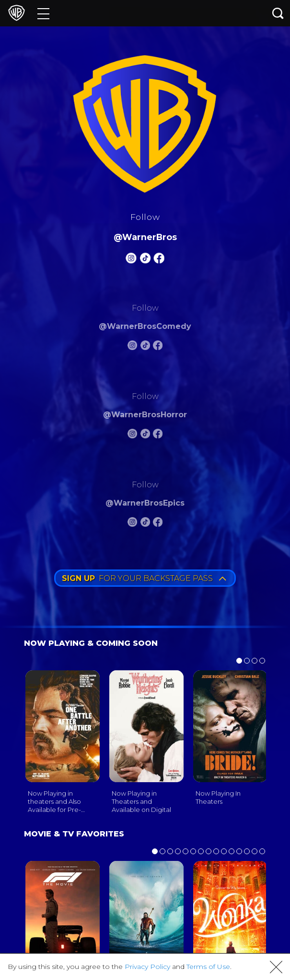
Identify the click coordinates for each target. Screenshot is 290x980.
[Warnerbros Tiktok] (145, 260)
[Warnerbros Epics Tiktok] (145, 524)
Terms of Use (208, 967)
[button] (276, 967)
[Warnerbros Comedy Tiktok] (145, 347)
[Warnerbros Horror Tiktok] (145, 435)
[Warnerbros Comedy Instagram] (132, 347)
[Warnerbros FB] (159, 260)
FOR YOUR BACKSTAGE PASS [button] (144, 578)
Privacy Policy (147, 967)
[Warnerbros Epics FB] (158, 524)
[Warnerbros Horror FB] (158, 435)
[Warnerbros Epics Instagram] (132, 524)
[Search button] (278, 13)
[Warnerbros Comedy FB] (158, 347)
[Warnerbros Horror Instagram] (132, 435)
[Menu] (43, 13)
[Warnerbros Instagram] (131, 260)
